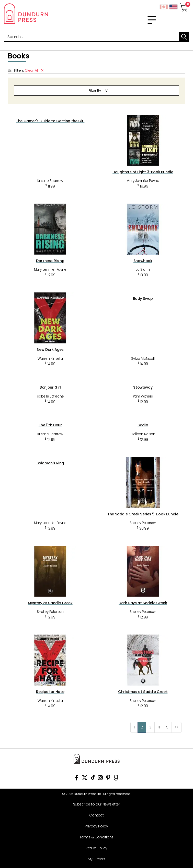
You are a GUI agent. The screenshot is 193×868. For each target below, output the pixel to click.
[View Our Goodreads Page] (116, 779)
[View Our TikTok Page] (93, 779)
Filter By (95, 90)
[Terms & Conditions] (95, 837)
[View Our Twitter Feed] (85, 779)
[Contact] (95, 815)
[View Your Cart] (184, 6)
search (184, 37)
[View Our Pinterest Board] (108, 779)
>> (177, 727)
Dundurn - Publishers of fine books (48, 14)
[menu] (152, 20)
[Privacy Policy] (95, 826)
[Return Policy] (95, 848)
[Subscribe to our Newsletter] (95, 804)
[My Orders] (95, 859)
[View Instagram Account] (100, 779)
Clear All (32, 70)
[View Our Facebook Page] (77, 779)
